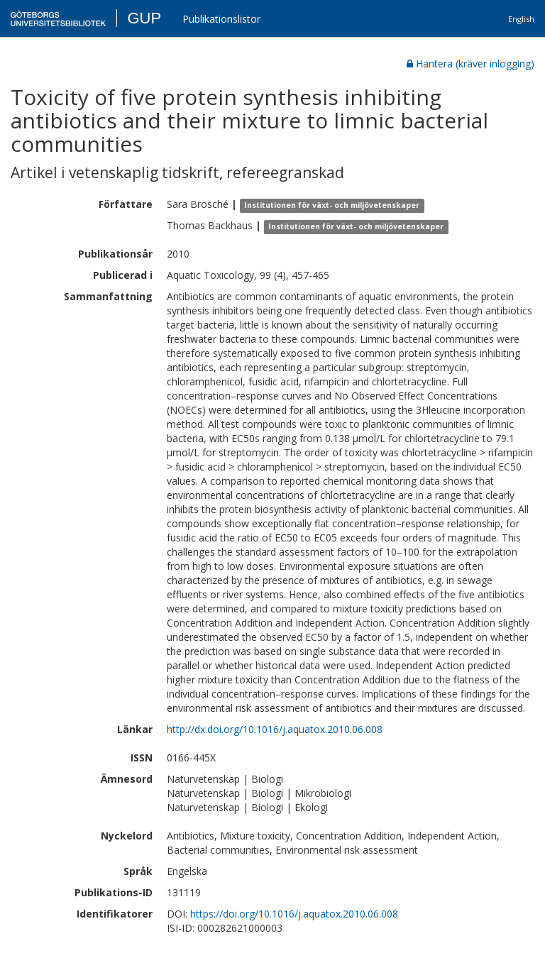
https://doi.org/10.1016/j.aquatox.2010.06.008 (294, 914)
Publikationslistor (221, 19)
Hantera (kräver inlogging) (470, 64)
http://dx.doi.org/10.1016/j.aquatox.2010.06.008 (275, 729)
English (521, 19)
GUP (144, 18)
